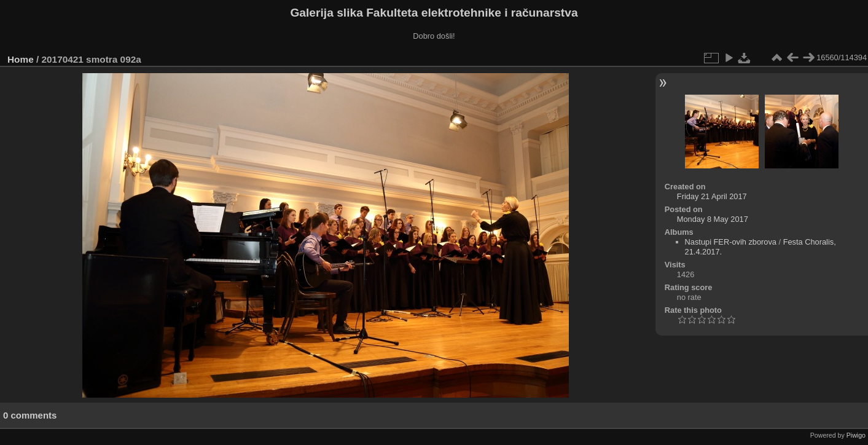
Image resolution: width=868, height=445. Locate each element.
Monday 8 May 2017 (713, 219)
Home (21, 59)
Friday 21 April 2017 (712, 196)
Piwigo (856, 435)
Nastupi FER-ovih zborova (731, 242)
